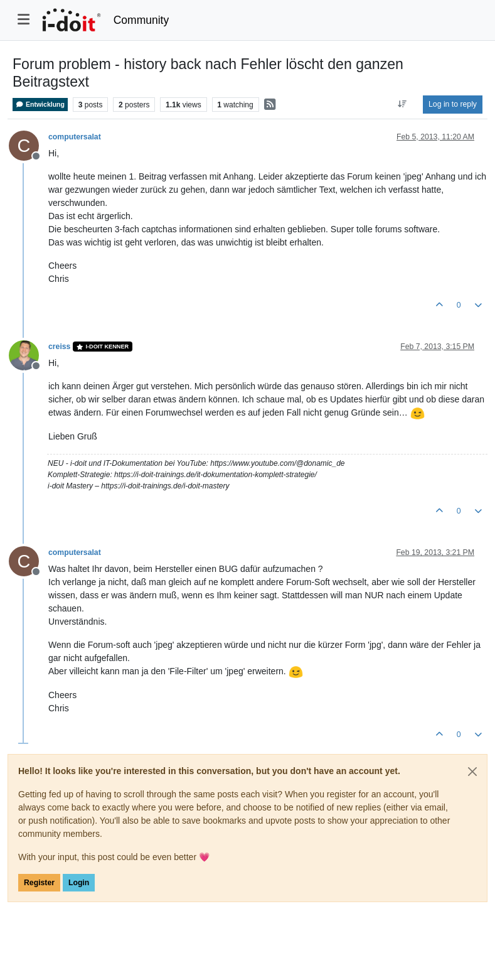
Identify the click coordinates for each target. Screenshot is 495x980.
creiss (59, 347)
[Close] (472, 772)
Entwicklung (40, 105)
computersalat (75, 137)
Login (79, 883)
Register (39, 883)
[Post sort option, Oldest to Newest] (402, 104)
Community (141, 20)
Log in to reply (453, 104)
